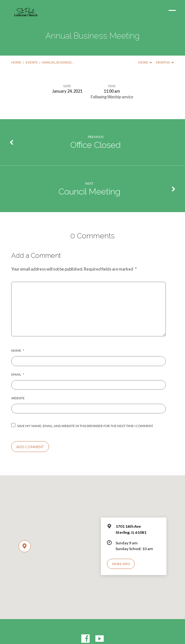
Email (18, 374)
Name (18, 350)
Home (16, 62)
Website (18, 398)
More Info (121, 564)
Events (32, 62)
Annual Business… (58, 62)
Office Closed (96, 145)
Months (165, 62)
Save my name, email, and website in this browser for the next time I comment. (85, 426)
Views (145, 62)
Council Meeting (89, 192)
